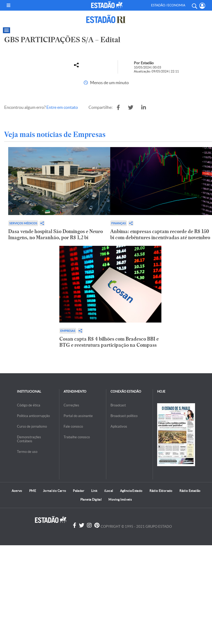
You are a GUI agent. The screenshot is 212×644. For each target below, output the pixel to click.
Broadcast (118, 405)
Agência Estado (131, 491)
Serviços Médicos (23, 223)
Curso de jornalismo (32, 426)
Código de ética (29, 405)
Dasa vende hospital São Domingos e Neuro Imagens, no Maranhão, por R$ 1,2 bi (56, 234)
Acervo (17, 491)
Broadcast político (124, 416)
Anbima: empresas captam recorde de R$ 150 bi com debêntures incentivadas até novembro (160, 234)
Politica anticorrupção (33, 416)
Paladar (79, 491)
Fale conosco (73, 426)
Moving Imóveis (120, 499)
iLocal (109, 491)
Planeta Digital (91, 499)
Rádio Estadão (190, 491)
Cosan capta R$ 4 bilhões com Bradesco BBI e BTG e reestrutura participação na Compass (109, 342)
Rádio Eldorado (161, 491)
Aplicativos (119, 426)
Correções (71, 405)
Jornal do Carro (54, 491)
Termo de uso (27, 452)
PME (33, 491)
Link (94, 491)
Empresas (68, 331)
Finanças (119, 223)
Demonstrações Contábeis (29, 439)
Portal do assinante (78, 416)
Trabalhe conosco (77, 437)
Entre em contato (62, 107)
